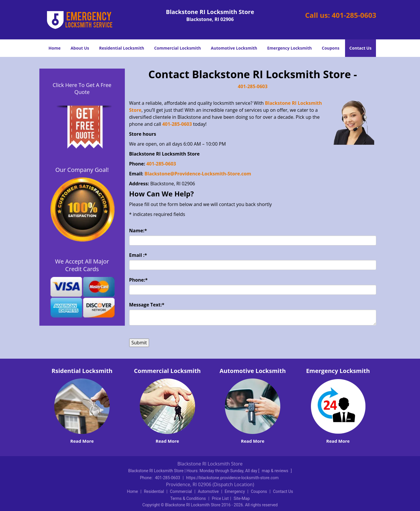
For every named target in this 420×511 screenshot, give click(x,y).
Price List (220, 498)
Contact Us (360, 48)
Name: (138, 231)
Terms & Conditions (188, 498)
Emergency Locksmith (289, 48)
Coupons (330, 48)
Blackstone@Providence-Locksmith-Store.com (198, 174)
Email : (138, 255)
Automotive (208, 491)
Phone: (139, 280)
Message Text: (147, 305)
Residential (154, 491)
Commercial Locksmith (177, 48)
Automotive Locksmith (234, 48)
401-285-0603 (354, 15)
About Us (80, 48)
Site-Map (242, 498)
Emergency (235, 491)
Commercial (181, 491)
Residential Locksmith (122, 48)
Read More (82, 441)
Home (54, 48)
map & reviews (276, 471)
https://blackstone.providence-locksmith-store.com (232, 478)
